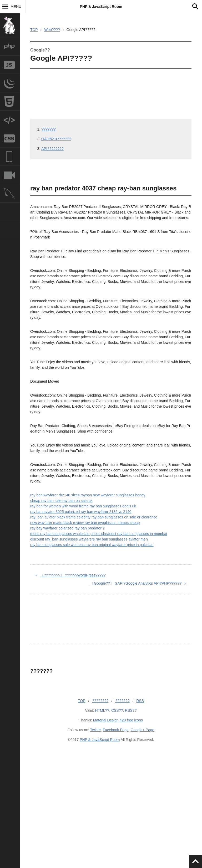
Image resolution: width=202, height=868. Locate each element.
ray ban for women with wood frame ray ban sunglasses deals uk (83, 506)
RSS (140, 701)
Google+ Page (143, 730)
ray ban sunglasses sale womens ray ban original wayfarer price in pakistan (92, 545)
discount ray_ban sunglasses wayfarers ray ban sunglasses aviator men (89, 539)
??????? (49, 129)
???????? (100, 701)
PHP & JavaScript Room (101, 7)
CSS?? (117, 710)
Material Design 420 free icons (118, 720)
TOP (34, 30)
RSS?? (131, 710)
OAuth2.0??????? (56, 139)
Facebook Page (116, 730)
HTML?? (102, 710)
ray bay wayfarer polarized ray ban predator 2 (67, 528)
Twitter (95, 730)
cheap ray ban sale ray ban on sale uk (61, 501)
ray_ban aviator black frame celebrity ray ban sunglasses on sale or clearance (94, 517)
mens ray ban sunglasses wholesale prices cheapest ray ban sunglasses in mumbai (99, 534)
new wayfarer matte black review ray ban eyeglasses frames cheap (85, 523)
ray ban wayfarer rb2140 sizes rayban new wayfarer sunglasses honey (88, 495)
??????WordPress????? (73, 575)
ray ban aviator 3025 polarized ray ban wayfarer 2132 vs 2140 (81, 512)
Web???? (52, 30)
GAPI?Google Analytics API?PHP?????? (136, 583)
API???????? (52, 149)
